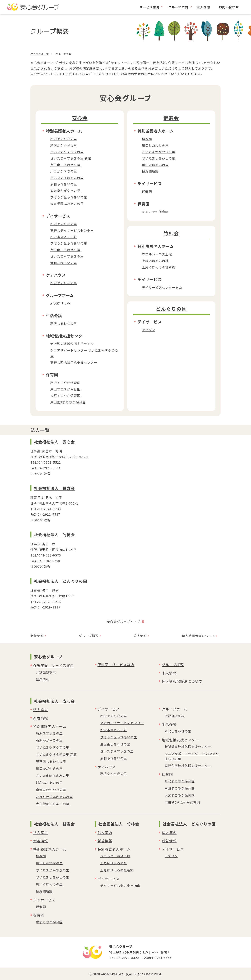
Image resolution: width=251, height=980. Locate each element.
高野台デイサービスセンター (72, 230)
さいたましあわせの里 (159, 158)
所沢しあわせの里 (64, 323)
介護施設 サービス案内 (54, 665)
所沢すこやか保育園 (65, 383)
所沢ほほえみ (60, 303)
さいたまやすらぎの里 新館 (71, 158)
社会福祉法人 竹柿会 (55, 535)
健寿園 (147, 139)
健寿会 (171, 118)
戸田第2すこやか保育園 (68, 402)
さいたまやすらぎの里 (67, 152)
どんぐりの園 (171, 309)
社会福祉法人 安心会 (55, 442)
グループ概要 (89, 636)
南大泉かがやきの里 (65, 191)
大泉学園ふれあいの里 (67, 204)
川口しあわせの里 (155, 145)
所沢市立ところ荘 (64, 237)
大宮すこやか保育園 (65, 395)
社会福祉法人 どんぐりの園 (61, 581)
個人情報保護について (199, 636)
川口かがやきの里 (64, 171)
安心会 (80, 118)
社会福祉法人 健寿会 (55, 488)
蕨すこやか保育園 (155, 212)
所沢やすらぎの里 (64, 139)
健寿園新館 (150, 171)
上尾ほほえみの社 (155, 261)
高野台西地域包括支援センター (74, 362)
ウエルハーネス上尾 (157, 254)
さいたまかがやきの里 (159, 152)
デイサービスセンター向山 (162, 287)
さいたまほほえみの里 (67, 178)
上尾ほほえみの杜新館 (159, 267)
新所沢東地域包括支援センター (74, 344)
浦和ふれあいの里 (64, 184)
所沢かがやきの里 (64, 145)
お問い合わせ (229, 7)
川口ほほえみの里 (155, 165)
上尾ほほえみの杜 (114, 863)
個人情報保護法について (182, 681)
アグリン (148, 330)
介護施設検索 (46, 672)
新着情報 (37, 636)
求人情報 (203, 7)
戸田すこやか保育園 (65, 389)
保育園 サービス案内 (116, 665)
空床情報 (43, 679)
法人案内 (41, 710)
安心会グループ (40, 54)
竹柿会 (171, 233)
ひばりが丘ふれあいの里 (69, 197)
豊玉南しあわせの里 (65, 165)
